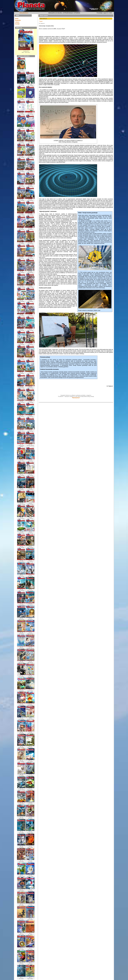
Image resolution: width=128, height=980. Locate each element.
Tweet (41, 21)
